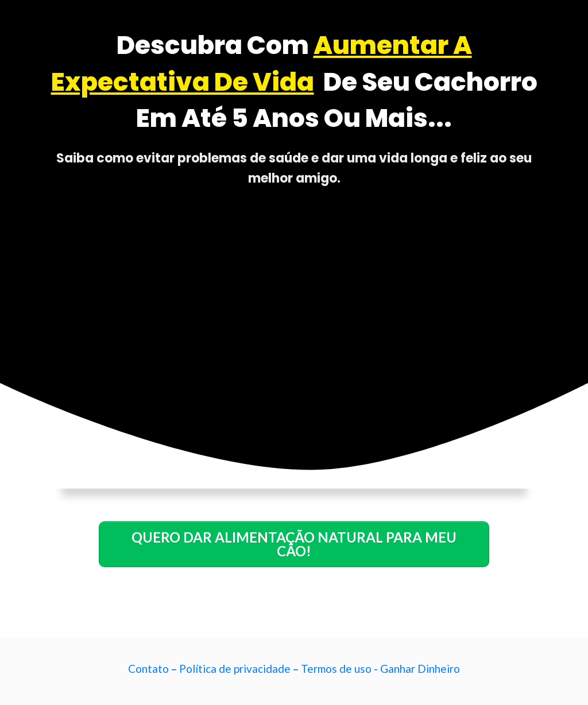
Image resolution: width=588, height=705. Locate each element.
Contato (148, 669)
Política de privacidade (235, 669)
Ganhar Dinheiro (420, 669)
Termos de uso (336, 669)
